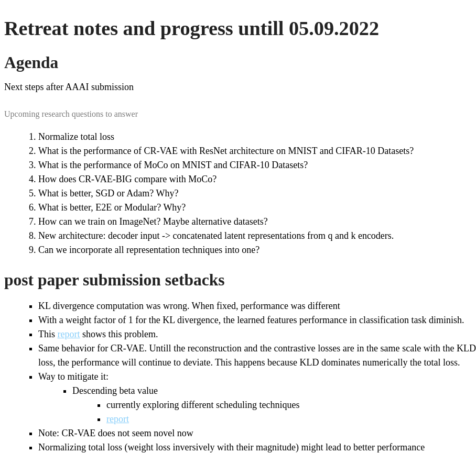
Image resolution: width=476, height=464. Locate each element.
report (69, 334)
